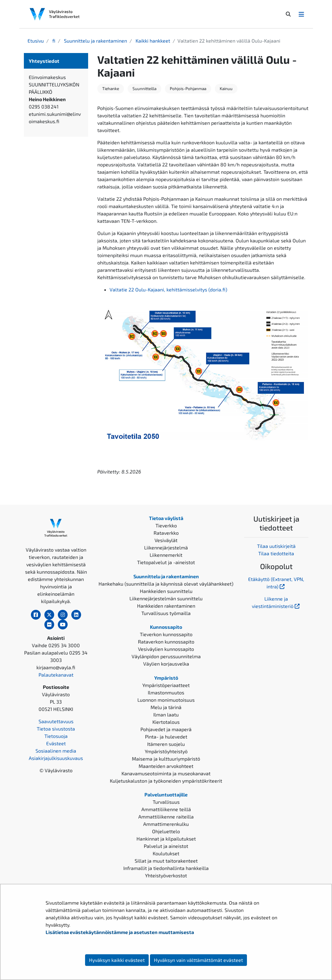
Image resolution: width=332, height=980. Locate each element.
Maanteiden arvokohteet (166, 766)
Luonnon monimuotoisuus (166, 700)
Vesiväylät (166, 540)
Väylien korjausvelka (166, 664)
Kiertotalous (166, 722)
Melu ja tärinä (166, 707)
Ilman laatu (166, 714)
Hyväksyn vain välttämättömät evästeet (198, 960)
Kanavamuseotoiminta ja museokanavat (166, 773)
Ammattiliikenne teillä (166, 809)
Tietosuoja (56, 736)
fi (53, 41)
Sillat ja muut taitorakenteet (166, 861)
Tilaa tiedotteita (276, 553)
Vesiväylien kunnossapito (166, 649)
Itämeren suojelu (166, 744)
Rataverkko (166, 533)
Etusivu (36, 41)
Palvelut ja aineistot (166, 846)
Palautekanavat (56, 675)
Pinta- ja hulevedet (166, 737)
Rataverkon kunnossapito (166, 642)
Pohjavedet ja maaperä (166, 729)
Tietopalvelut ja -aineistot (166, 562)
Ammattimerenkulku (166, 824)
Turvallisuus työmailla (166, 613)
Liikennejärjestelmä (166, 547)
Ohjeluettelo (166, 831)
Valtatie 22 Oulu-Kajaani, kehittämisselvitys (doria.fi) (168, 289)
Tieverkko (166, 525)
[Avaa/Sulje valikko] (301, 14)
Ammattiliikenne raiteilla (166, 817)
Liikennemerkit (166, 555)
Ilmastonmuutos (166, 692)
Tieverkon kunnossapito (166, 634)
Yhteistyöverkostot (166, 875)
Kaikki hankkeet (152, 41)
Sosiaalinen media (56, 751)
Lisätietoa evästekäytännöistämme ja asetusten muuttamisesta (120, 932)
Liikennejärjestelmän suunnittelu (166, 598)
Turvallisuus (166, 802)
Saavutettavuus (56, 721)
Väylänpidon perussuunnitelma (166, 656)
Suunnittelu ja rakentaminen (95, 41)
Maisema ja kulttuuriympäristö (166, 759)
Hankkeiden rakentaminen (166, 606)
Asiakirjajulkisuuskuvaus (56, 758)
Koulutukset (166, 853)
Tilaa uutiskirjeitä (276, 546)
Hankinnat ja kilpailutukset (166, 839)
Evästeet (56, 743)
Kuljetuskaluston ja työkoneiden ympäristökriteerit (166, 781)
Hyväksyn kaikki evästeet (117, 960)
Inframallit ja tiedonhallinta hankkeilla (166, 868)
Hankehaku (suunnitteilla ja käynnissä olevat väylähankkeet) (166, 584)
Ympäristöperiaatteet (166, 685)
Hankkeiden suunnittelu (166, 591)
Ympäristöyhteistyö (166, 751)
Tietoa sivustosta (56, 729)
